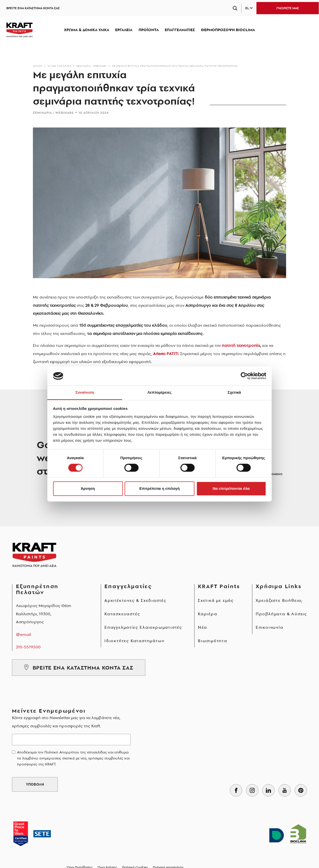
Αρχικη (38, 66)
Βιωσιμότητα (213, 641)
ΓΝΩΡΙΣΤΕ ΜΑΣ (288, 8)
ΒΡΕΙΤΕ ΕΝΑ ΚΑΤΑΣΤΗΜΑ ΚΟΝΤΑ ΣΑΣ (33, 8)
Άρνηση (88, 488)
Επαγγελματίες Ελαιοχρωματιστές (143, 627)
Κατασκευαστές (122, 614)
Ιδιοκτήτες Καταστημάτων (134, 641)
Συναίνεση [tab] (85, 392)
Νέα (202, 627)
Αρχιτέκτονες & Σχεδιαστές (135, 600)
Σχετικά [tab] (234, 392)
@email (23, 634)
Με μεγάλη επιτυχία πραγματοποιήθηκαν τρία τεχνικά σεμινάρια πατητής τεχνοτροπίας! (175, 66)
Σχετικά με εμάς (216, 600)
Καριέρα (208, 614)
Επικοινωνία (270, 627)
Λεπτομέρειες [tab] (160, 392)
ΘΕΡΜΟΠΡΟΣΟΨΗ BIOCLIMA (228, 30)
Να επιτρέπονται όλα (231, 488)
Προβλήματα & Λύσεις (281, 614)
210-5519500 (28, 647)
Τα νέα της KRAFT (59, 66)
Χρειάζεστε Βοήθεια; (279, 600)
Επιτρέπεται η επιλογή (159, 488)
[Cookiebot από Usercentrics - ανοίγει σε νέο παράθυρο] (244, 376)
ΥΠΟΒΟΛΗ (35, 784)
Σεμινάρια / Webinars (92, 66)
